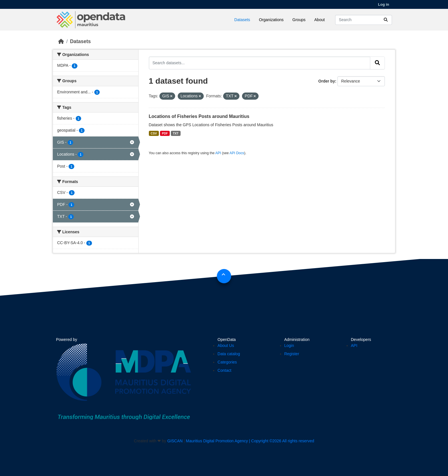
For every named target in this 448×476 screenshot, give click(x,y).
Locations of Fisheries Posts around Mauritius (199, 116)
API (218, 153)
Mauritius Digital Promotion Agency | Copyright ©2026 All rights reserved (250, 441)
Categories (227, 362)
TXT (176, 133)
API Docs (237, 153)
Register (292, 354)
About (320, 20)
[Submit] (386, 20)
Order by (327, 81)
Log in (384, 4)
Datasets (242, 20)
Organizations (271, 20)
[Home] (61, 41)
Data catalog (229, 354)
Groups (299, 20)
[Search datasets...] (364, 20)
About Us (226, 346)
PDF (165, 133)
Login (289, 346)
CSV (154, 133)
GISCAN (175, 441)
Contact (224, 370)
